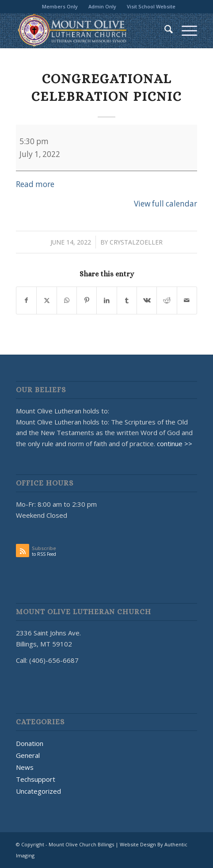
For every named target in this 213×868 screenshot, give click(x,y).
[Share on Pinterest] (87, 300)
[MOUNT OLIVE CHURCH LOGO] (88, 31)
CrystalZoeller (136, 242)
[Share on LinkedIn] (106, 300)
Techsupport (36, 779)
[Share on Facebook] (26, 300)
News (25, 767)
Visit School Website (151, 6)
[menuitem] (60, 7)
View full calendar (165, 204)
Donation (30, 743)
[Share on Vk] (147, 300)
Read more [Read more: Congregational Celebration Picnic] (35, 184)
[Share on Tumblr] (127, 300)
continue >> (175, 444)
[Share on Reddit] (167, 300)
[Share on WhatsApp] (67, 300)
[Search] (164, 31)
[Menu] (185, 31)
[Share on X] (46, 300)
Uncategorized (38, 791)
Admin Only (102, 6)
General (28, 755)
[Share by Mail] (187, 300)
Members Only (60, 6)
